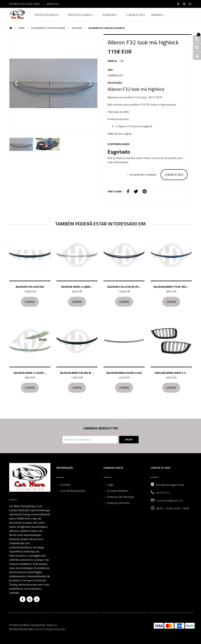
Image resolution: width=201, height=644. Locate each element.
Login (110, 485)
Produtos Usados (80, 15)
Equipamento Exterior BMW (48, 28)
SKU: (110, 70)
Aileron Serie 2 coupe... (30, 373)
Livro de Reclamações (73, 491)
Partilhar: (115, 191)
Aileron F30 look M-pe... (124, 287)
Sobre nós (109, 15)
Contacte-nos (136, 15)
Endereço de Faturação (120, 497)
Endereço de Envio (118, 503)
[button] (16, 83)
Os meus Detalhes (118, 491)
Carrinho (157, 15)
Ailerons (77, 28)
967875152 (53, 4)
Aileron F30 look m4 (30, 287)
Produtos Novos (47, 15)
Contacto (65, 485)
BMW (21, 28)
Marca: (112, 61)
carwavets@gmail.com (169, 500)
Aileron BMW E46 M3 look (124, 373)
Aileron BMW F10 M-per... (171, 287)
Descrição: (115, 83)
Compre (30, 302)
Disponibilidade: (119, 144)
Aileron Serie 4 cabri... (77, 287)
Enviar (129, 440)
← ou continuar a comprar (141, 174)
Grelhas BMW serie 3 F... (171, 373)
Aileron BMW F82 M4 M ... (77, 373)
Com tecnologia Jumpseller (50, 629)
